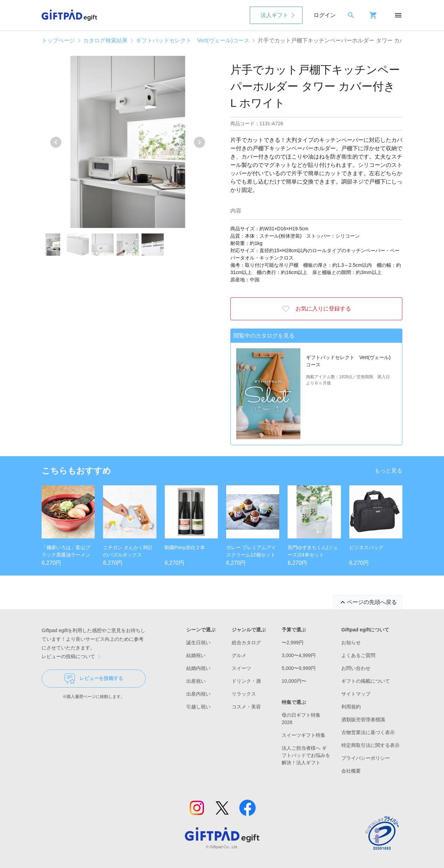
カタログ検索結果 (105, 40)
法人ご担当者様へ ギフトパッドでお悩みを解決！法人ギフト (306, 755)
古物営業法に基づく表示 (368, 732)
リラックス (244, 694)
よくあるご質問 (358, 655)
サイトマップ (356, 694)
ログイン (325, 15)
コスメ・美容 (246, 707)
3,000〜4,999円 (299, 655)
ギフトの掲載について (366, 681)
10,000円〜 (294, 681)
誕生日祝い (198, 643)
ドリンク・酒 (246, 681)
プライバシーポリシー (366, 758)
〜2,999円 (293, 643)
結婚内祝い (198, 668)
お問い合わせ (356, 668)
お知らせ (351, 643)
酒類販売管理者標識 (363, 720)
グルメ (239, 655)
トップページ (58, 40)
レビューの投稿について (72, 657)
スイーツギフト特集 (304, 735)
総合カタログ (246, 643)
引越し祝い (198, 707)
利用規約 (351, 707)
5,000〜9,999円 (299, 668)
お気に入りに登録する (316, 309)
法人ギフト (274, 15)
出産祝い (196, 681)
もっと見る (388, 471)
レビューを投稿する (94, 679)
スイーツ (241, 668)
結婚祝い (196, 655)
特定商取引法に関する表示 (370, 745)
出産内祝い (198, 694)
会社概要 (351, 771)
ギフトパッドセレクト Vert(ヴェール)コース (193, 40)
